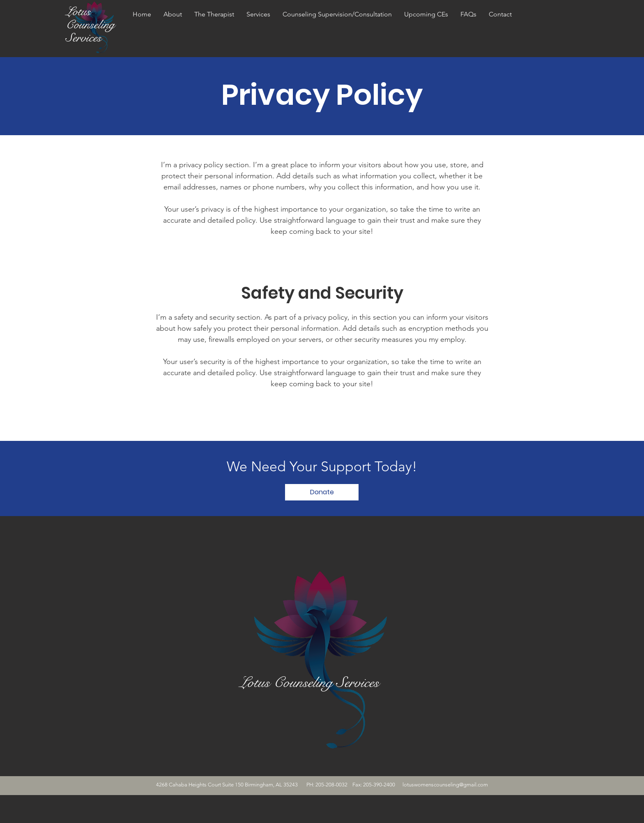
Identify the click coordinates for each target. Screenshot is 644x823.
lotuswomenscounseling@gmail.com (445, 785)
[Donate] (322, 492)
